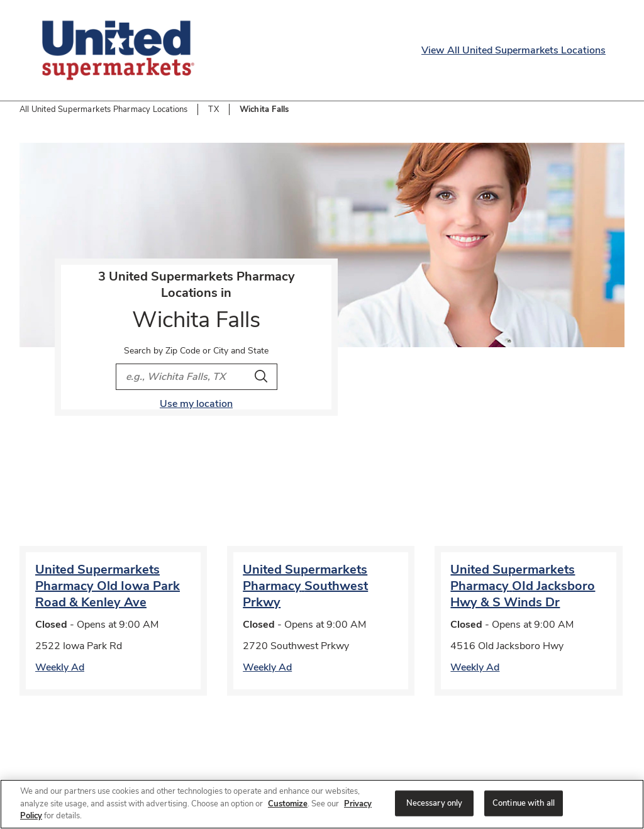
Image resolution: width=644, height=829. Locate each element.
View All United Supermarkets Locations (514, 50)
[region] (322, 804)
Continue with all (524, 803)
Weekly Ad (60, 667)
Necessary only (435, 803)
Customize (288, 804)
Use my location (196, 404)
